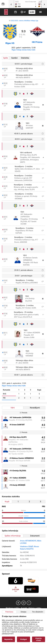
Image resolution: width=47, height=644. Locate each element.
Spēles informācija (13, 536)
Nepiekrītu (8, 639)
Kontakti (24, 608)
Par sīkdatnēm (38, 612)
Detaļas (23, 612)
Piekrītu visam (38, 639)
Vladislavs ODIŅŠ (27, 547)
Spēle (5, 58)
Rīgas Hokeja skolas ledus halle (24, 50)
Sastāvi (14, 58)
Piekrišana (9, 612)
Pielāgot (23, 639)
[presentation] (11, 4)
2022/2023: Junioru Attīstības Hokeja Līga (25, 21)
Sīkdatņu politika (35, 608)
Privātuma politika (13, 608)
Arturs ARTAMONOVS (28, 541)
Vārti (13, 408)
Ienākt (32, 12)
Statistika (25, 58)
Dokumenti (35, 536)
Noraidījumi (35, 408)
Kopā (7, 502)
